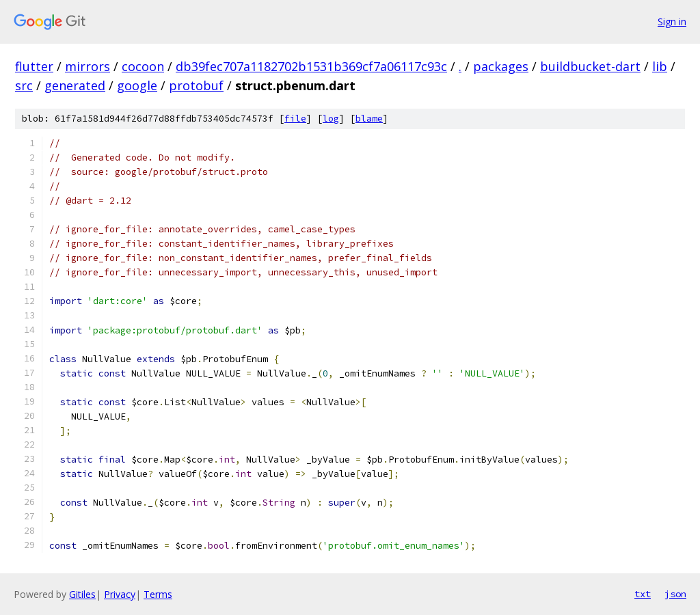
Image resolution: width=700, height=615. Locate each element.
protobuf (196, 85)
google (137, 85)
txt (643, 594)
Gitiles (82, 594)
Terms (158, 594)
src (24, 85)
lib (660, 66)
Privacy (120, 594)
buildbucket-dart (590, 66)
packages (501, 66)
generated (75, 85)
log (331, 119)
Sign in (672, 22)
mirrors (87, 66)
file (295, 119)
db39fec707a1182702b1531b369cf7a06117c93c (311, 66)
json (675, 594)
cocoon (143, 66)
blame (369, 119)
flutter (34, 66)
